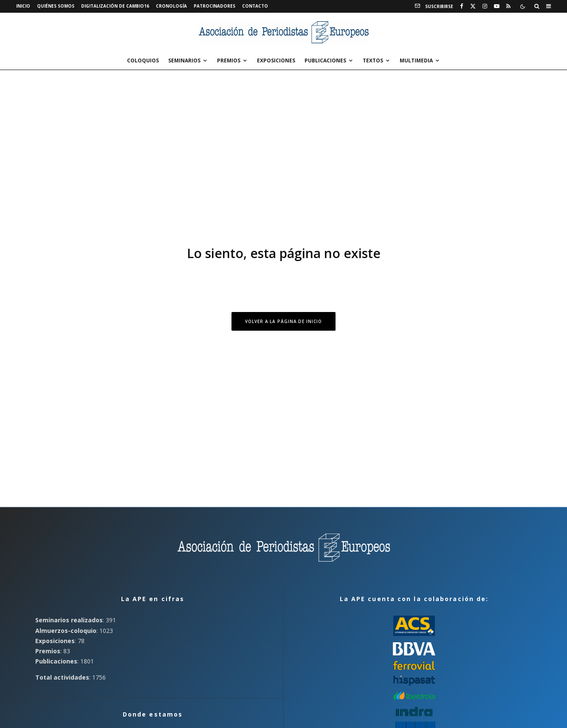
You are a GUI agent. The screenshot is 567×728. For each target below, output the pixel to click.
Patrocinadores (214, 6)
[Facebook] (462, 6)
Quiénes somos (56, 6)
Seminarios (184, 60)
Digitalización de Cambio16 (115, 6)
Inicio (23, 6)
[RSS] (508, 6)
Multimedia (416, 60)
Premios (229, 60)
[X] (473, 6)
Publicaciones (325, 60)
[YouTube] (497, 6)
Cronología (171, 6)
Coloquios (143, 60)
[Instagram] (485, 6)
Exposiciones (276, 60)
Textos (373, 60)
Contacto (255, 6)
